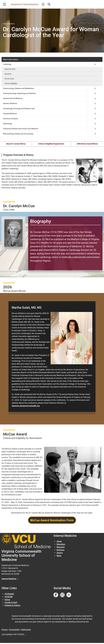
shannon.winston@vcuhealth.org (26, 407)
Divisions (60, 551)
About (59, 542)
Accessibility (14, 631)
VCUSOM (9, 598)
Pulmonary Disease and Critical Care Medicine (21, 129)
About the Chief (10, 69)
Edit (25, 635)
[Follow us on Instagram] (62, 596)
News (59, 557)
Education (8, 74)
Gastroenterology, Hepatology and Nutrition (20, 93)
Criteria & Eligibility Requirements (51, 144)
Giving (7, 601)
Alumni (60, 554)
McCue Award (9, 79)
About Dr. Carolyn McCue (16, 144)
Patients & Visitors (13, 606)
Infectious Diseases (11, 119)
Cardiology (7, 64)
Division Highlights (11, 83)
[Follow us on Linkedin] (69, 596)
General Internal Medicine (13, 98)
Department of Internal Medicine (25, 4)
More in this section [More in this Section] (11, 59)
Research (61, 548)
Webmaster (26, 631)
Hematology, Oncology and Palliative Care (19, 109)
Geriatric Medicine (10, 103)
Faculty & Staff (11, 603)
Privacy (5, 631)
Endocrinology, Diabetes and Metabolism (19, 88)
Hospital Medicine (10, 114)
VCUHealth (9, 595)
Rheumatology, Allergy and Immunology (18, 134)
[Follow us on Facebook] (56, 596)
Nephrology (7, 124)
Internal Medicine (9, 580)
